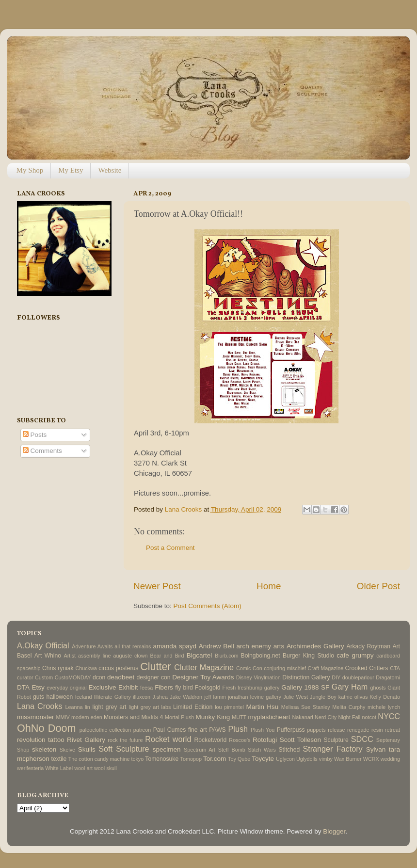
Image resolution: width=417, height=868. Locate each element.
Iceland (84, 697)
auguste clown (131, 656)
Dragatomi (388, 677)
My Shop (30, 170)
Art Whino (48, 656)
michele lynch (384, 707)
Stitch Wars (262, 750)
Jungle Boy (323, 697)
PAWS (217, 730)
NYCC (389, 716)
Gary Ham (350, 687)
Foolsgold (208, 688)
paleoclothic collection (105, 730)
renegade (358, 730)
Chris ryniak (58, 668)
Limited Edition (193, 707)
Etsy (38, 687)
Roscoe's (240, 740)
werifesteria (30, 768)
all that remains (133, 646)
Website (110, 170)
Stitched (289, 750)
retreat (393, 730)
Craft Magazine (326, 668)
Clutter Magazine (204, 667)
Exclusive (102, 687)
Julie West (296, 697)
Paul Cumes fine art (180, 730)
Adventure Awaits (92, 646)
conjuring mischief (285, 668)
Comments (42, 451)
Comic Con (249, 668)
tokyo (137, 759)
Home (269, 586)
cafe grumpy (355, 655)
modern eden (87, 717)
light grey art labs (150, 707)
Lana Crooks (40, 706)
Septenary (388, 740)
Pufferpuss (291, 730)
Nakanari (302, 717)
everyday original (66, 688)
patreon (142, 730)
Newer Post (157, 586)
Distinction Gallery (306, 677)
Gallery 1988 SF (305, 687)
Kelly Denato (385, 697)
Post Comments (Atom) (208, 606)
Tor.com (215, 759)
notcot (369, 717)
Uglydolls (307, 759)
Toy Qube (239, 759)
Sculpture (336, 740)
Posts (35, 435)
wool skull (105, 768)
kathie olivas (353, 697)
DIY (336, 677)
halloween (59, 697)
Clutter (156, 667)
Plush (238, 729)
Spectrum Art (200, 750)
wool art (83, 768)
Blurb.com (227, 656)
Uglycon (285, 759)
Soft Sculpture (124, 749)
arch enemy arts (260, 646)
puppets (316, 730)
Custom (44, 677)
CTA (395, 668)
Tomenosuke (162, 759)
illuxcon (142, 697)
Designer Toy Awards (203, 677)
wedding (390, 759)
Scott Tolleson (300, 740)
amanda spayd (175, 646)
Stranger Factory (332, 749)
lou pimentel (229, 707)
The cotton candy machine (99, 759)
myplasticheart (269, 717)
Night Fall (349, 717)
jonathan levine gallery (255, 697)
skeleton (44, 749)
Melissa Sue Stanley (306, 707)
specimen (167, 749)
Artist (70, 656)
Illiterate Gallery (112, 697)
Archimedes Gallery (315, 646)
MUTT (239, 717)
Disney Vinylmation (258, 677)
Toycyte (263, 759)
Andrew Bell (217, 646)
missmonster (36, 717)
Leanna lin (77, 707)
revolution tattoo (41, 740)
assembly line (94, 656)
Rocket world (168, 739)
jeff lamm (215, 697)
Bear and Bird (167, 656)
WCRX (371, 759)
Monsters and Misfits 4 (133, 717)
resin (377, 730)
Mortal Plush (179, 717)
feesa (146, 688)
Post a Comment (170, 548)
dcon (99, 677)
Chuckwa (86, 668)
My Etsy (71, 170)
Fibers (164, 687)
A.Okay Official (43, 645)
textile (59, 759)
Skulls (87, 749)
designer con (154, 677)
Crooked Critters (367, 668)
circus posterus (118, 668)
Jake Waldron (186, 697)
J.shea (160, 697)
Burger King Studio (308, 656)
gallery (272, 688)
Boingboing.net (261, 656)
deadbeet (121, 677)
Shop (23, 750)
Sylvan (376, 749)
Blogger (334, 831)
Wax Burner (348, 759)
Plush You (263, 730)
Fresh (229, 688)
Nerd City (326, 717)
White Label (59, 768)
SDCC (362, 739)
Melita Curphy (349, 707)
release (336, 730)
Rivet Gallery (86, 740)
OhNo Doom (46, 728)
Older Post (378, 586)
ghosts (378, 688)
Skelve (67, 750)
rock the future (125, 740)
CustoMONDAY (73, 677)
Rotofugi (265, 740)
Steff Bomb (232, 750)
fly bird (184, 688)
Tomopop (191, 759)
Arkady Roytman (368, 646)
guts (39, 697)
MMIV (63, 717)
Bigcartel (200, 655)
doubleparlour (358, 677)
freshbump (250, 688)
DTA (23, 687)
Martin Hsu (263, 707)
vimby (326, 759)
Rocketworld (211, 740)
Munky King (213, 717)
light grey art (109, 707)
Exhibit (128, 687)
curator (25, 677)
